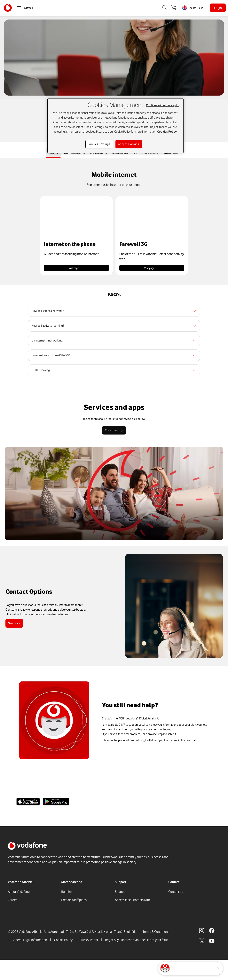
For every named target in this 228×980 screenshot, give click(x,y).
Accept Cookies (128, 144)
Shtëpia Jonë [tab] (121, 153)
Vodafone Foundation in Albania (29, 910)
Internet (67, 926)
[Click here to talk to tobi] (165, 968)
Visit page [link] (76, 270)
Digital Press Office (21, 918)
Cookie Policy (63, 960)
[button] (76, 237)
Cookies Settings (99, 144)
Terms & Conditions (156, 952)
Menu (25, 8)
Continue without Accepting (163, 105)
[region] (114, 312)
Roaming (67, 918)
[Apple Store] (28, 803)
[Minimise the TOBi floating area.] (218, 968)
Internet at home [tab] (70, 153)
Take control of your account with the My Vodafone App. (83, 793)
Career (12, 901)
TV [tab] (137, 153)
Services (121, 915)
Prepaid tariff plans (74, 901)
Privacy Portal (89, 960)
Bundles (67, 893)
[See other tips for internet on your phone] (114, 186)
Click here (114, 432)
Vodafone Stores (126, 923)
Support (120, 893)
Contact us (176, 893)
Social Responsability (22, 934)
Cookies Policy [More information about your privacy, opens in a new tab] (167, 132)
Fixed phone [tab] (154, 153)
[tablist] (114, 154)
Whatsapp (175, 901)
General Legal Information (29, 960)
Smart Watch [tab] (177, 153)
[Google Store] (56, 803)
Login (218, 8)
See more (15, 625)
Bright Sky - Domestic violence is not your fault (137, 960)
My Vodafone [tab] (97, 153)
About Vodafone (19, 893)
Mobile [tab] (48, 153)
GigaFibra (68, 910)
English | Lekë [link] (196, 8)
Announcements (19, 926)
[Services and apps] (114, 409)
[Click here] (114, 432)
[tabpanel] (114, 271)
